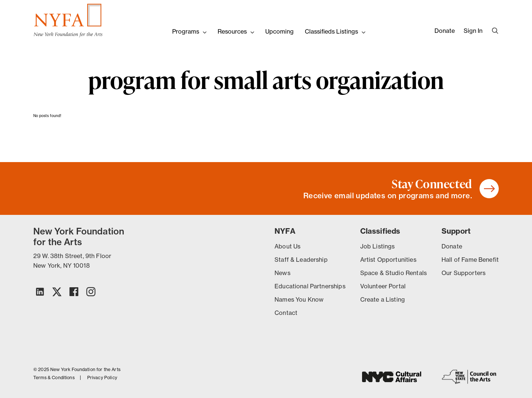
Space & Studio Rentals (393, 273)
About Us (287, 246)
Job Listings (378, 246)
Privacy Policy (102, 378)
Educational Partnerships (310, 286)
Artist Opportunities (388, 260)
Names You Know (299, 299)
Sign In (473, 31)
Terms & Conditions (54, 378)
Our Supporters (463, 273)
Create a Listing (383, 299)
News (282, 273)
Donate (445, 31)
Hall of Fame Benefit (470, 260)
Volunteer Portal (383, 286)
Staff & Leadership (301, 260)
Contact (286, 313)
